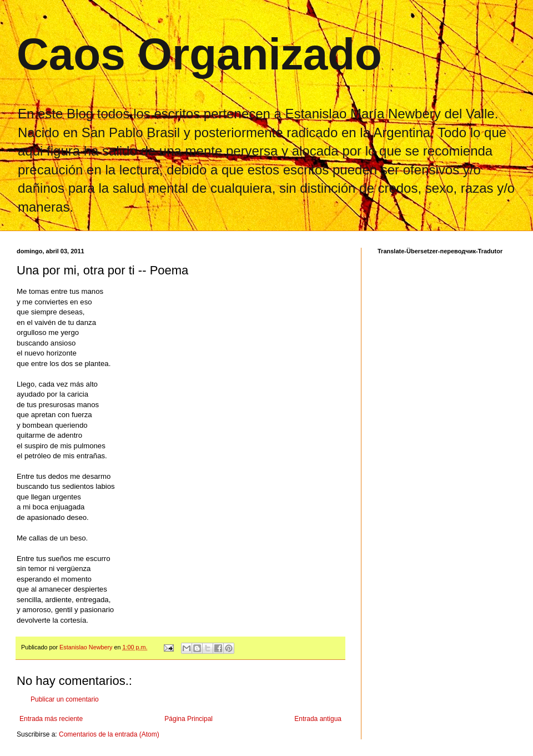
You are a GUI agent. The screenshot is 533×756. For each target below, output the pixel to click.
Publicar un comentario (65, 699)
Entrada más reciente (51, 719)
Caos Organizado (199, 54)
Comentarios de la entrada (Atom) (109, 734)
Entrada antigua (318, 719)
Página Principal (188, 719)
